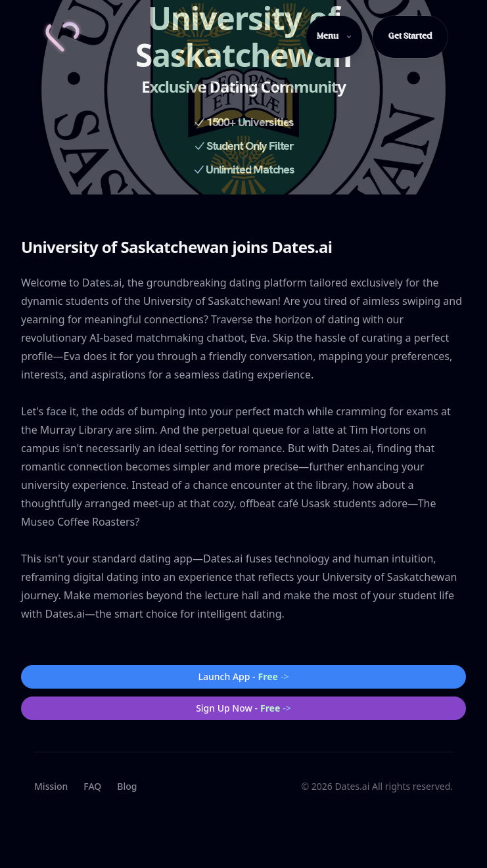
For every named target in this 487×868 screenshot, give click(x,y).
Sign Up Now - (243, 708)
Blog (127, 786)
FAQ (92, 786)
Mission (51, 786)
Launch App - (244, 677)
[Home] (62, 37)
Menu (334, 36)
